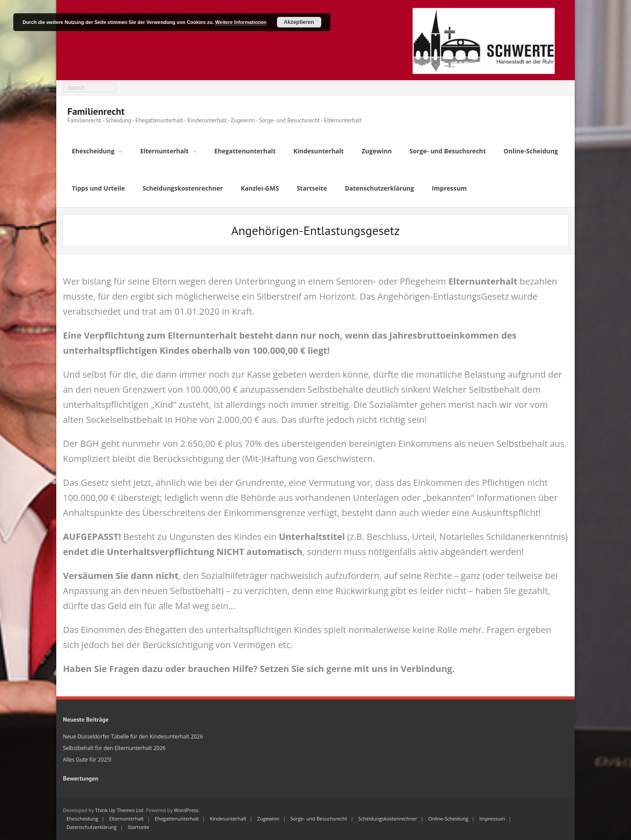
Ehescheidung (82, 819)
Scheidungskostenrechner (388, 819)
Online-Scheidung (448, 819)
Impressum (492, 819)
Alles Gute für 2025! (87, 760)
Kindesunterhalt (228, 819)
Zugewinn (269, 819)
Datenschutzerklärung (92, 827)
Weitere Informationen (241, 22)
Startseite (138, 827)
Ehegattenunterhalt (177, 819)
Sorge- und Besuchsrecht (319, 819)
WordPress (186, 810)
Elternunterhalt (126, 819)
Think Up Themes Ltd (119, 810)
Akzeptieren (299, 22)
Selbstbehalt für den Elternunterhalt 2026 (114, 748)
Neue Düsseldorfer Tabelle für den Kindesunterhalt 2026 (133, 736)
